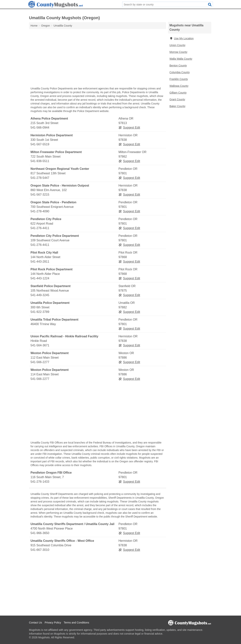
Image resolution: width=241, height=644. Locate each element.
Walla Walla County (181, 59)
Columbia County (180, 72)
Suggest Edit (129, 128)
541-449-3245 (40, 295)
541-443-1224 (40, 278)
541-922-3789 (40, 312)
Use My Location (182, 38)
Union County (177, 45)
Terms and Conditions (76, 623)
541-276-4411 (40, 228)
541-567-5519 (40, 144)
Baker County (177, 106)
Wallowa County (179, 86)
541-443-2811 (40, 262)
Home (34, 26)
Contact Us (35, 623)
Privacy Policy (53, 623)
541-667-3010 (40, 550)
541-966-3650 (40, 533)
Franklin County (179, 79)
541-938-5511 (40, 161)
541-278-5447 (40, 178)
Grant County (177, 99)
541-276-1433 (40, 482)
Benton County (178, 66)
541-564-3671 (40, 345)
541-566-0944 (40, 128)
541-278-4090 (40, 211)
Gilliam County (178, 93)
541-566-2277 (40, 362)
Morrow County (178, 52)
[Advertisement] (98, 59)
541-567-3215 (40, 195)
